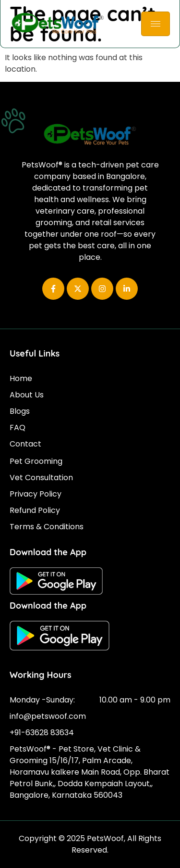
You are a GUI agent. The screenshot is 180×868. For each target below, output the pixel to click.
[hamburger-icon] (156, 24)
